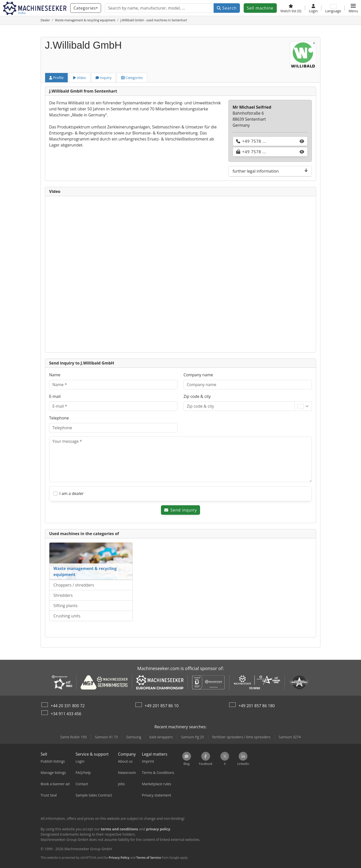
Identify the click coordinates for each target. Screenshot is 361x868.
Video (80, 78)
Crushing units (67, 616)
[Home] (45, 20)
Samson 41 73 (106, 737)
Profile (56, 78)
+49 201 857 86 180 (257, 706)
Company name (198, 375)
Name (55, 375)
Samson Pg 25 (192, 737)
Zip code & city (197, 396)
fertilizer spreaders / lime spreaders (241, 737)
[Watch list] (291, 8)
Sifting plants (65, 606)
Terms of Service (149, 858)
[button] (353, 8)
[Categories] (86, 8)
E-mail (55, 396)
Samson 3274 (290, 737)
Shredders (63, 595)
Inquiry (104, 78)
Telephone (59, 418)
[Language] (333, 8)
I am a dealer (72, 493)
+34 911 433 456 (66, 714)
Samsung (134, 737)
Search (227, 8)
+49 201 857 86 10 (162, 706)
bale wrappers (161, 737)
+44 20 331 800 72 (68, 706)
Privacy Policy (119, 858)
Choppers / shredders (74, 585)
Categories (132, 78)
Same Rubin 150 (73, 737)
